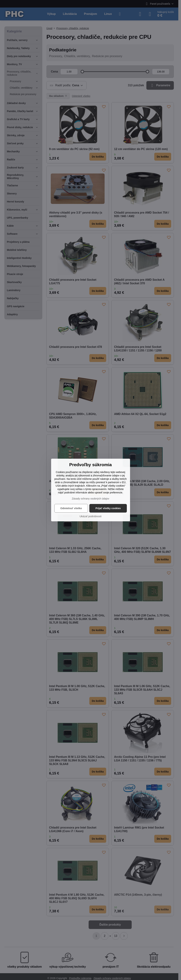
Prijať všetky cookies (108, 508)
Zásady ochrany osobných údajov (90, 499)
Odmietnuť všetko (71, 508)
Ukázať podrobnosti (91, 516)
